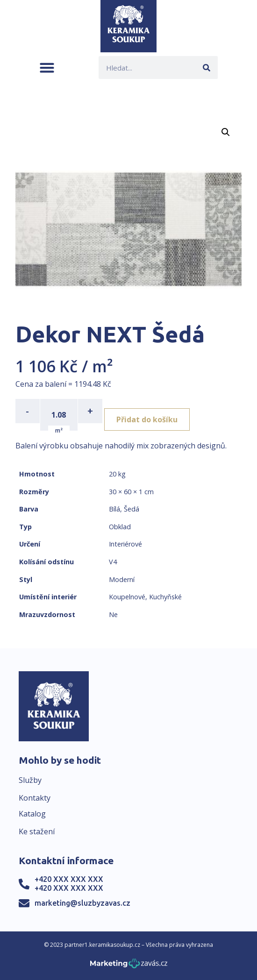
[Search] (206, 67)
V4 (113, 562)
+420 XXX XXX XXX (69, 879)
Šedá (132, 509)
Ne (113, 614)
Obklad (120, 527)
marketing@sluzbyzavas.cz (82, 903)
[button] (47, 67)
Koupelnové (127, 597)
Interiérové (125, 544)
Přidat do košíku (147, 419)
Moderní (122, 579)
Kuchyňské (165, 597)
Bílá (114, 509)
